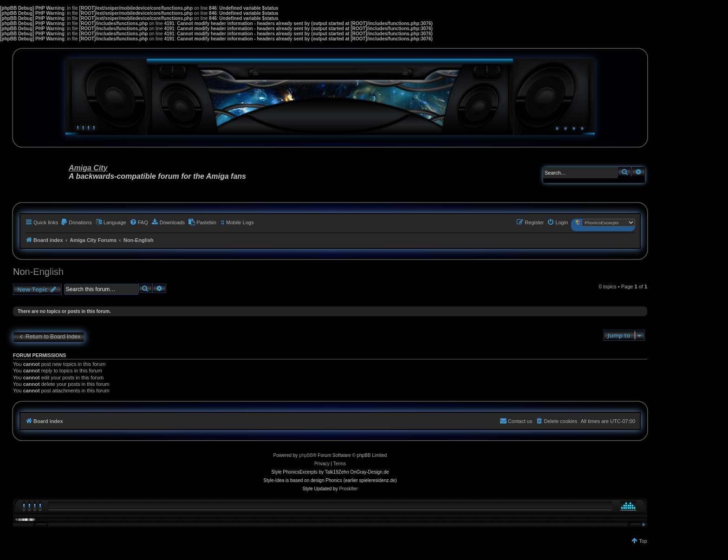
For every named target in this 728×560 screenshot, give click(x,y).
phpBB (306, 455)
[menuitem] (76, 222)
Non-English (38, 272)
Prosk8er (348, 489)
